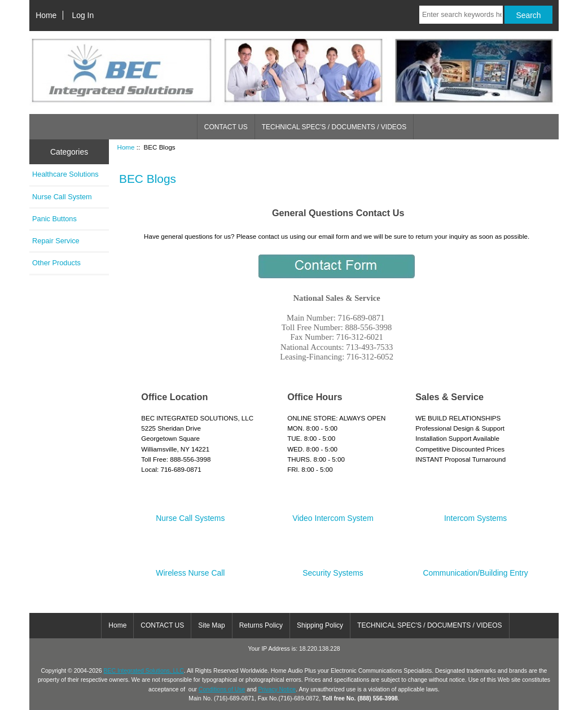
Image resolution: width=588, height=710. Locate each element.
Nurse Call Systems (190, 514)
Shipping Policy (320, 625)
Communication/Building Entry (476, 569)
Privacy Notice (277, 689)
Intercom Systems (475, 514)
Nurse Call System (62, 197)
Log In (83, 15)
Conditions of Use (222, 689)
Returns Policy (261, 625)
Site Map (211, 625)
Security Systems (333, 569)
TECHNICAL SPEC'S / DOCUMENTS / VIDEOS (334, 127)
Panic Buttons (54, 219)
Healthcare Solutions (65, 174)
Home (46, 15)
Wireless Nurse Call (190, 569)
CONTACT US (226, 127)
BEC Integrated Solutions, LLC (144, 671)
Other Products (56, 263)
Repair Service (56, 241)
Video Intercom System (333, 514)
